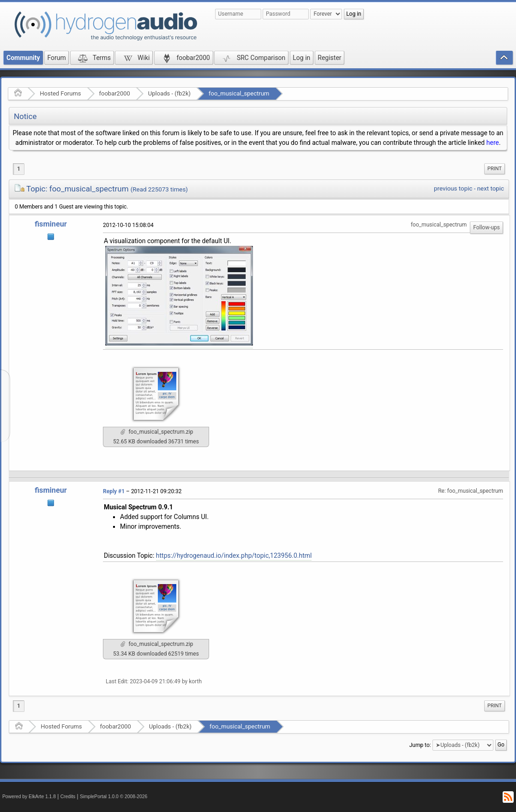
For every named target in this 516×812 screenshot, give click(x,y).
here (493, 143)
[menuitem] (495, 169)
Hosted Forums (60, 93)
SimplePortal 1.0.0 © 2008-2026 (114, 797)
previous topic (453, 188)
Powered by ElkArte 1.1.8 (29, 797)
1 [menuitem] (19, 169)
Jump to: (420, 745)
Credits (68, 797)
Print (495, 169)
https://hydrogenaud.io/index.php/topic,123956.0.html (234, 555)
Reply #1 (114, 491)
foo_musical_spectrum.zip (157, 432)
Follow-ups (486, 227)
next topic (491, 188)
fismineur (51, 224)
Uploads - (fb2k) (169, 93)
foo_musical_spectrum (239, 93)
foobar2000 (115, 93)
